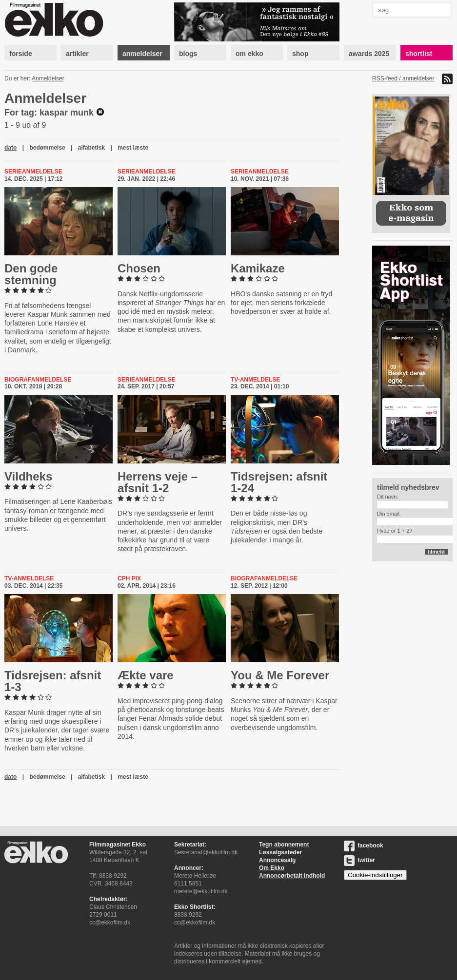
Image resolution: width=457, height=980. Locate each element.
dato (10, 148)
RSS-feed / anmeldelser (403, 78)
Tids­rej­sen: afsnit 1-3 (53, 681)
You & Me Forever (280, 675)
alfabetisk (91, 148)
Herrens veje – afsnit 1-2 (158, 482)
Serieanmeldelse (33, 172)
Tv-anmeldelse (255, 380)
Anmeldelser (48, 78)
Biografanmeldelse (38, 380)
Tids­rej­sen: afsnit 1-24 (279, 482)
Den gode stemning (31, 274)
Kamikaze (258, 268)
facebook (364, 845)
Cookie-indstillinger (375, 875)
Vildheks (28, 476)
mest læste (133, 148)
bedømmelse (47, 148)
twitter (359, 860)
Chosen (139, 268)
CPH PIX (129, 578)
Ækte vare (146, 675)
